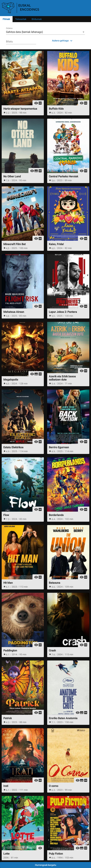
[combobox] (45, 32)
